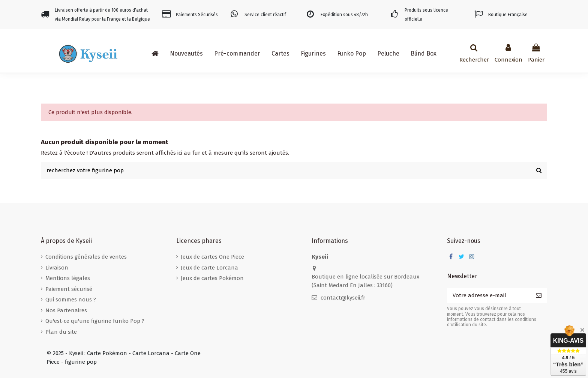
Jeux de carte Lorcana (209, 268)
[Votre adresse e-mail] (489, 296)
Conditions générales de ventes (86, 257)
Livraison (57, 268)
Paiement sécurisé (69, 289)
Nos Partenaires (66, 310)
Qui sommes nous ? (71, 300)
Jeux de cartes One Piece (212, 257)
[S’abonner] (539, 296)
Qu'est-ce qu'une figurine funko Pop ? (95, 321)
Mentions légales (68, 278)
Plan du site (61, 332)
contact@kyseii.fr (343, 298)
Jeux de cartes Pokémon (212, 278)
